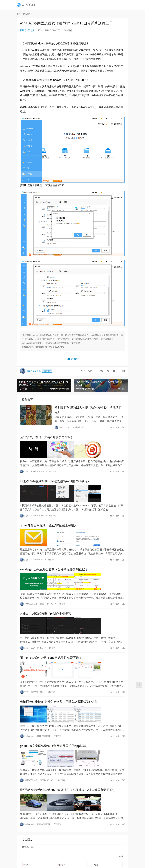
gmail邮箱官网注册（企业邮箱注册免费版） (50, 526)
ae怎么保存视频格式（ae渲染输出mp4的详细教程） (55, 482)
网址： (97, 863)
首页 (19, 14)
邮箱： (62, 863)
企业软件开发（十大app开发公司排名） (47, 438)
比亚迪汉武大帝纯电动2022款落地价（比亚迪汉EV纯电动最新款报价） (68, 789)
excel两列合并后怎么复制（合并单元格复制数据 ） (54, 569)
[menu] (125, 5)
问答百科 (68, 30)
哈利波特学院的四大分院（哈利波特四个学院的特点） (88, 410)
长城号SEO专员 (27, 30)
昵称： (27, 863)
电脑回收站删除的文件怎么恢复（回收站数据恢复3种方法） (60, 701)
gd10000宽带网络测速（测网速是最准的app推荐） (55, 745)
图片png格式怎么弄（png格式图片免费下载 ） (51, 657)
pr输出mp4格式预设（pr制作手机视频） (47, 613)
